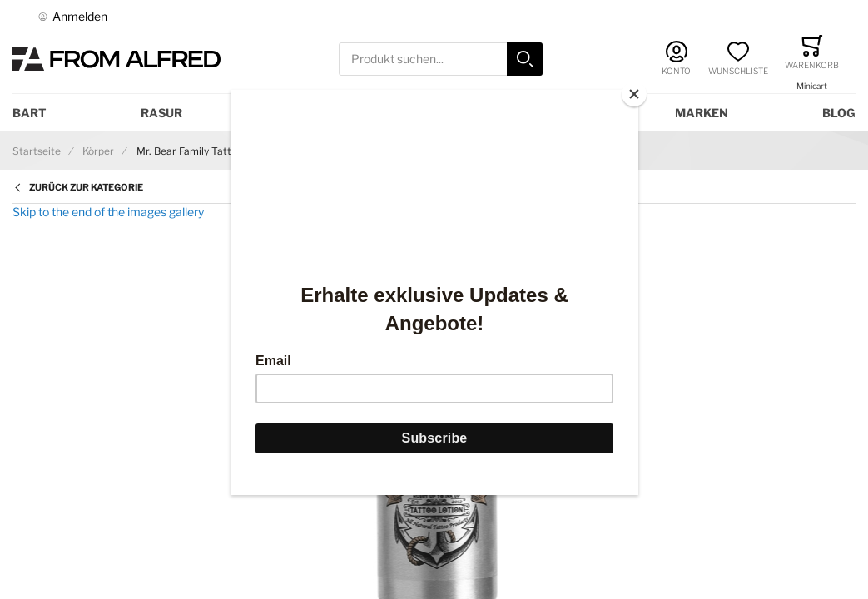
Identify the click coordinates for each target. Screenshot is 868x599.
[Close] (634, 94)
